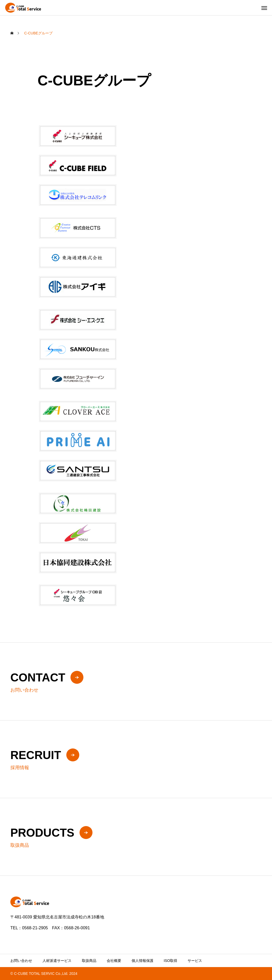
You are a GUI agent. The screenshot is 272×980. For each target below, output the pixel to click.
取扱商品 (89, 961)
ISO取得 (170, 961)
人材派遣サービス (57, 961)
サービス (195, 961)
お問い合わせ (21, 961)
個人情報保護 (142, 961)
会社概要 (114, 961)
